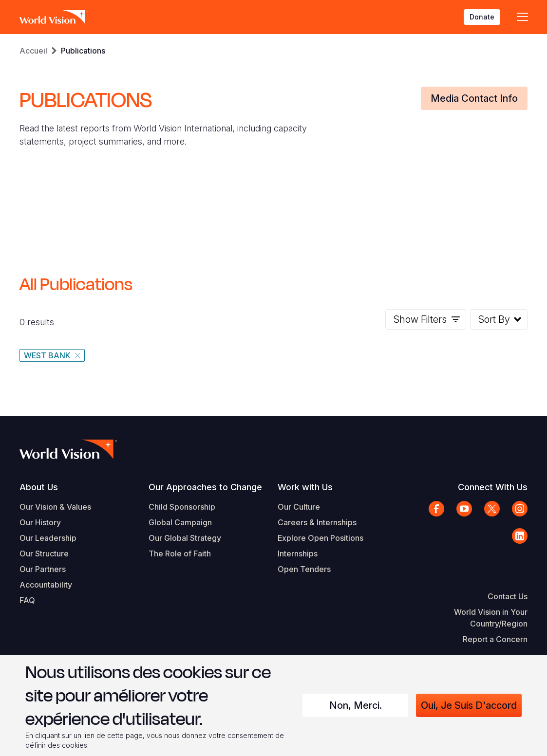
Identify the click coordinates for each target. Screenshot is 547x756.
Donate (482, 17)
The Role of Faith (180, 553)
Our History (40, 522)
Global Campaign (180, 522)
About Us (39, 487)
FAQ (27, 600)
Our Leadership (48, 538)
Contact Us (508, 596)
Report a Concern (495, 639)
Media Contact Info (474, 98)
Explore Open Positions (321, 538)
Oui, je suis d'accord (469, 705)
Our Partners (43, 569)
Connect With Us (493, 487)
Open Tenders (304, 569)
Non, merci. (356, 705)
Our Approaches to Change (205, 487)
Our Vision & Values (55, 507)
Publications (83, 51)
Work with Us (305, 487)
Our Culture (299, 507)
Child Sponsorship (182, 507)
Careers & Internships (317, 522)
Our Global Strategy (185, 538)
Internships (298, 553)
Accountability (46, 585)
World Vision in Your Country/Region (491, 618)
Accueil (33, 51)
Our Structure (44, 553)
